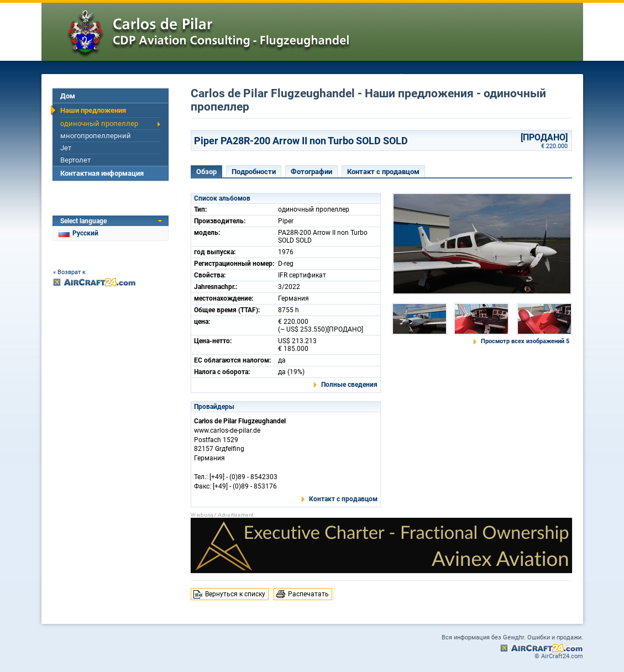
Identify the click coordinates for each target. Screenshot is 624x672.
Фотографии (311, 172)
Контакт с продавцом (383, 172)
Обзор (206, 172)
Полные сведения (349, 385)
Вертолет (75, 160)
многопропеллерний (96, 136)
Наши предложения (93, 110)
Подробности (254, 172)
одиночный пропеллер (99, 124)
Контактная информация (102, 173)
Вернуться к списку (235, 594)
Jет (66, 148)
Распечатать (308, 594)
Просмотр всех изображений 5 (525, 341)
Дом (68, 96)
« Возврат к (69, 272)
